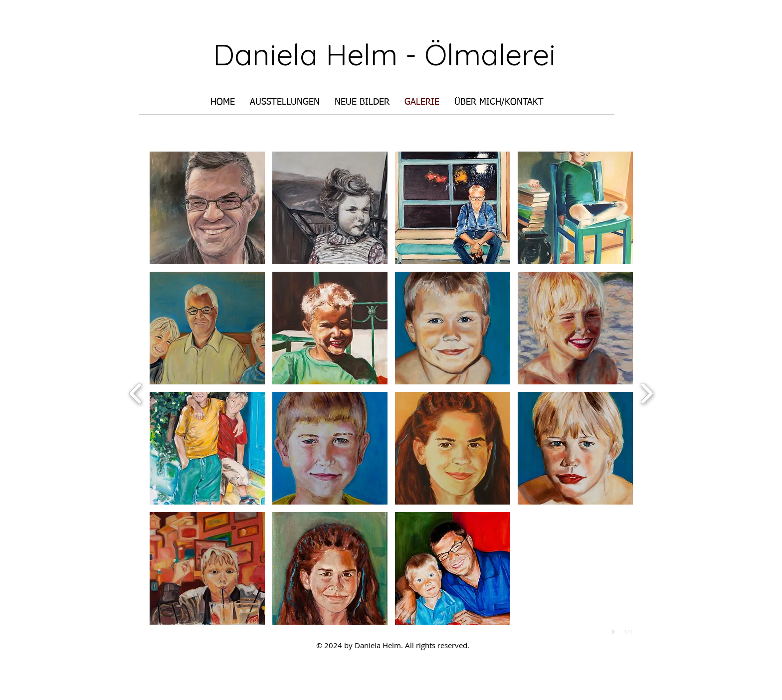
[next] (647, 392)
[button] (207, 208)
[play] (615, 632)
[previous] (136, 392)
